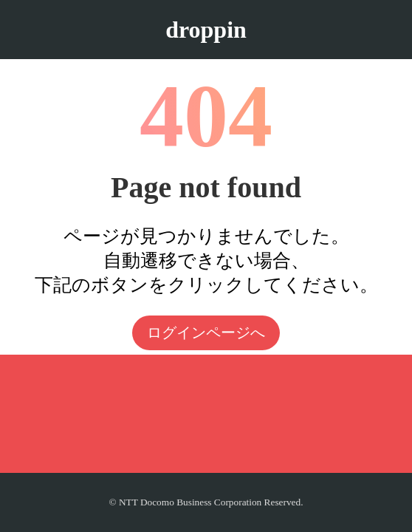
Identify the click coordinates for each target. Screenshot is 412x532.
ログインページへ (206, 332)
